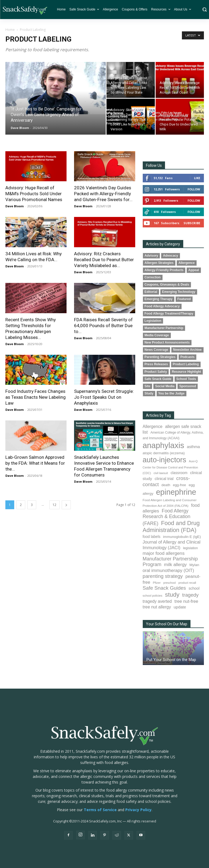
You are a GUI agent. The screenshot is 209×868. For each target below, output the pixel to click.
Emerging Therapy (159, 299)
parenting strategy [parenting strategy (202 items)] (163, 576)
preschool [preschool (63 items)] (170, 583)
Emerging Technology (179, 292)
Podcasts (187, 357)
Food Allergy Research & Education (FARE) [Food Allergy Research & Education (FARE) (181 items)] (167, 517)
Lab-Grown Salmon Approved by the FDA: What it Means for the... (35, 463)
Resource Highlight (186, 372)
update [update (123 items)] (180, 607)
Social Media (165, 386)
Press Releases (156, 364)
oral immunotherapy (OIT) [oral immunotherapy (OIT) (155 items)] (168, 570)
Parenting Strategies (160, 357)
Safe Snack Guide (158, 379)
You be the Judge (171, 393)
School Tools (186, 379)
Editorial (151, 292)
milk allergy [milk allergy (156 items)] (175, 565)
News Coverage (157, 350)
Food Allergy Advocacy (162, 306)
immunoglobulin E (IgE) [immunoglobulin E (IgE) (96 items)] (182, 537)
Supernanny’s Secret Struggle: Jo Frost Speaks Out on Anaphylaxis (104, 397)
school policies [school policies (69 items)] (153, 596)
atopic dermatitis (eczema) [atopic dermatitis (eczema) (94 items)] (164, 453)
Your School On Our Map (167, 624)
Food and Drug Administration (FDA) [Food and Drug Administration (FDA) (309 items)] (171, 527)
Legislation (153, 321)
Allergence (187, 263)
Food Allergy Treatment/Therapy (169, 313)
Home (10, 30)
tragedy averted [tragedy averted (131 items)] (157, 601)
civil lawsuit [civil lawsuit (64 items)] (161, 473)
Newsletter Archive (187, 350)
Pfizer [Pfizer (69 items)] (157, 583)
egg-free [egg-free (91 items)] (180, 485)
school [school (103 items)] (194, 588)
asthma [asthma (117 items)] (193, 447)
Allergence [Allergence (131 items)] (153, 426)
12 (54, 505)
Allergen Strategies (159, 263)
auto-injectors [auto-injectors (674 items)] (165, 460)
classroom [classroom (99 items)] (179, 473)
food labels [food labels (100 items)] (152, 537)
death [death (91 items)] (166, 485)
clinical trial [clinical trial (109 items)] (164, 479)
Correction (153, 277)
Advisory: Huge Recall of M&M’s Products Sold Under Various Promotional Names (34, 194)
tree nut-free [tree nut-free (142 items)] (186, 601)
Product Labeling (186, 364)
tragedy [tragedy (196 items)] (190, 595)
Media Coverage (157, 335)
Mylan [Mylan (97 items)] (194, 565)
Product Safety (156, 372)
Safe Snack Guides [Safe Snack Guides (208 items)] (164, 588)
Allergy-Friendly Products (164, 270)
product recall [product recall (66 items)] (187, 583)
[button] (204, 9)
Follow (194, 189)
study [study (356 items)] (172, 595)
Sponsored (188, 386)
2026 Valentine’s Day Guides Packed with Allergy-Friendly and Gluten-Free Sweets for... (103, 194)
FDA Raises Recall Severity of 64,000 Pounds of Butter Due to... (103, 326)
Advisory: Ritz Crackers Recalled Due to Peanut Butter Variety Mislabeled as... (104, 260)
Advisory (151, 256)
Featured (184, 299)
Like (197, 178)
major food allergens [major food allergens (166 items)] (164, 553)
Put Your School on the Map (171, 660)
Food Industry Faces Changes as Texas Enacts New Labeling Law (36, 397)
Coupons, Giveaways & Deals (167, 285)
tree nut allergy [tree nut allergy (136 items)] (157, 607)
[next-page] (66, 505)
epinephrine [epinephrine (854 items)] (176, 492)
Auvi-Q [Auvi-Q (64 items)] (193, 461)
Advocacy (170, 256)
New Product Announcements (167, 342)
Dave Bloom (20, 128)
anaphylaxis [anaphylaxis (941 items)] (164, 445)
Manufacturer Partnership (164, 328)
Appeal (194, 270)
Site (148, 386)
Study (149, 393)
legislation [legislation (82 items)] (190, 548)
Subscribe (192, 223)
